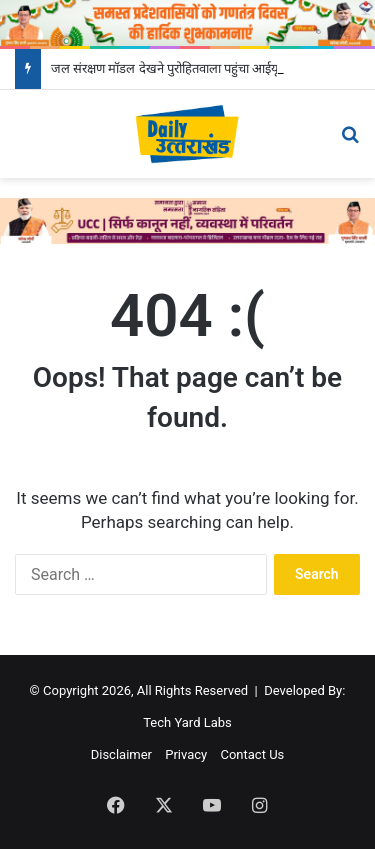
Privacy (186, 754)
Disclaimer (121, 754)
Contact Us (252, 754)
